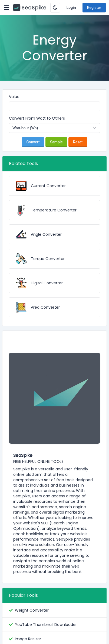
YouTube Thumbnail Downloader (46, 625)
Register (94, 8)
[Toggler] (6, 8)
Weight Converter (32, 610)
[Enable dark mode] (55, 8)
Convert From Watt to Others (37, 118)
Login (71, 8)
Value (14, 97)
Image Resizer (28, 639)
